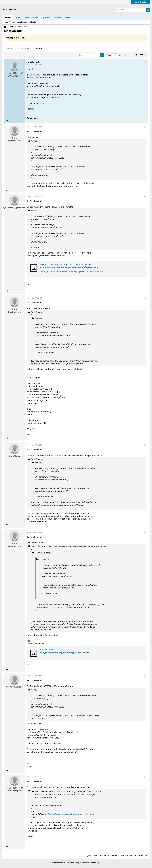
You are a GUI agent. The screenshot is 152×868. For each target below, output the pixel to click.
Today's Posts (10, 22)
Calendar (33, 22)
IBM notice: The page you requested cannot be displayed (66, 265)
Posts (9, 49)
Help (95, 856)
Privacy (115, 856)
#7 (145, 676)
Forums (8, 18)
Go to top (142, 856)
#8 (145, 777)
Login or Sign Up (141, 2)
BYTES (18, 18)
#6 (145, 532)
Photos (39, 49)
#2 (145, 127)
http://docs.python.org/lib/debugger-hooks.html (64, 653)
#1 (145, 62)
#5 (145, 445)
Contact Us (104, 856)
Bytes (88, 856)
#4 (145, 298)
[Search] (131, 10)
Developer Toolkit (62, 18)
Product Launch (31, 18)
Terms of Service (128, 856)
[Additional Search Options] (144, 10)
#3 (145, 197)
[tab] (9, 49)
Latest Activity (24, 49)
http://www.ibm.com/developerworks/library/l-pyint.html (69, 267)
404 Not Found (46, 650)
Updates (46, 18)
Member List (22, 22)
